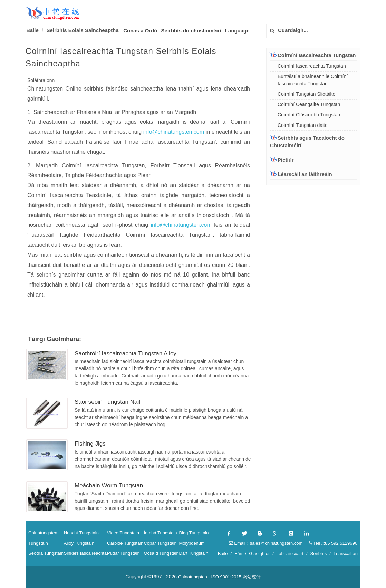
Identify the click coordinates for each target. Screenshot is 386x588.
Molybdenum (192, 543)
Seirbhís (319, 554)
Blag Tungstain (194, 533)
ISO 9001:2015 (226, 577)
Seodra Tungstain (46, 553)
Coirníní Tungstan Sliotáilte (306, 94)
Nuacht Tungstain (81, 533)
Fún (238, 554)
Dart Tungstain (194, 553)
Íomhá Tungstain (160, 533)
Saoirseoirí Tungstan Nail (107, 402)
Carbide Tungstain (125, 543)
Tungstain (38, 543)
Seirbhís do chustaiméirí (191, 31)
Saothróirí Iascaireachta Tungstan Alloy (126, 353)
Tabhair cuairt (290, 554)
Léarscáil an (346, 554)
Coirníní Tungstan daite (303, 125)
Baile (32, 30)
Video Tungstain (123, 533)
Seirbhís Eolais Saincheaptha (82, 30)
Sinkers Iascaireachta (85, 553)
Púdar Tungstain (123, 553)
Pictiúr (282, 160)
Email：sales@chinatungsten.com (266, 543)
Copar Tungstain (160, 543)
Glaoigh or (259, 554)
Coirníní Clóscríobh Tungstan (309, 115)
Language (237, 31)
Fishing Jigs (90, 444)
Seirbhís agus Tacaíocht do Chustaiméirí (307, 142)
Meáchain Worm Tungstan (109, 486)
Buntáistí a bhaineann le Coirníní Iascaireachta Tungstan (313, 80)
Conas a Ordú (140, 31)
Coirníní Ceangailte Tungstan (309, 104)
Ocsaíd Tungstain (161, 553)
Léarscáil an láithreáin (301, 174)
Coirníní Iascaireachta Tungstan (313, 55)
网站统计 (252, 577)
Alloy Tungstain (79, 543)
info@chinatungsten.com (175, 132)
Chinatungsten (43, 533)
